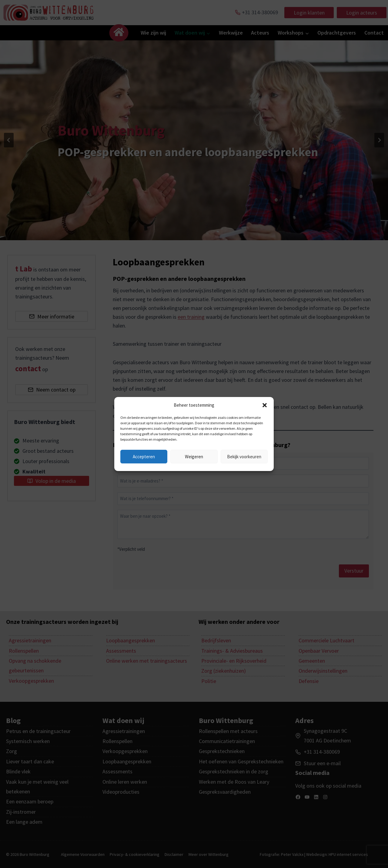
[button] (265, 405)
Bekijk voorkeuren (244, 457)
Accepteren (144, 457)
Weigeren (194, 457)
